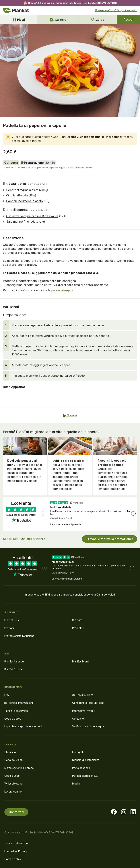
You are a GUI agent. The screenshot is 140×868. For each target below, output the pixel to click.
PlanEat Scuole (13, 669)
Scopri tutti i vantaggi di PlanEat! (25, 539)
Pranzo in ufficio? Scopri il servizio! (116, 10)
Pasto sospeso (81, 768)
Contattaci (16, 812)
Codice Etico (12, 776)
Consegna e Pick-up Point (88, 703)
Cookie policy (13, 719)
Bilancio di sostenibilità (86, 760)
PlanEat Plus (12, 620)
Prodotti (9, 628)
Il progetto (78, 752)
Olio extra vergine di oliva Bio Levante (32, 216)
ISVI (47, 595)
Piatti (19, 20)
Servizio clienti (83, 695)
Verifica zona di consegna (88, 726)
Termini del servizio (16, 711)
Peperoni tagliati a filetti (22, 190)
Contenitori (79, 719)
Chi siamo (10, 752)
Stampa (70, 415)
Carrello (58, 20)
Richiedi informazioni (19, 703)
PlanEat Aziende (14, 661)
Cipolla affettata (17, 195)
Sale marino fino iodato (22, 222)
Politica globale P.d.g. (85, 776)
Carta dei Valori (106, 595)
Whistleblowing (13, 784)
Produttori (78, 628)
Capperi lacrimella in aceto (25, 201)
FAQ (7, 695)
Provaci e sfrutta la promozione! (110, 539)
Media (76, 784)
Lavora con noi (13, 792)
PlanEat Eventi (81, 661)
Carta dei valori (13, 760)
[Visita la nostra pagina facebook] (114, 812)
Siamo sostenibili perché (19, 768)
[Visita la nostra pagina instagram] (124, 812)
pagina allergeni (62, 290)
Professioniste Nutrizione (19, 636)
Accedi (128, 19)
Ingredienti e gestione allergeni (23, 726)
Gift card (77, 620)
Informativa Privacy (84, 711)
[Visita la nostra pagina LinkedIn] (133, 812)
